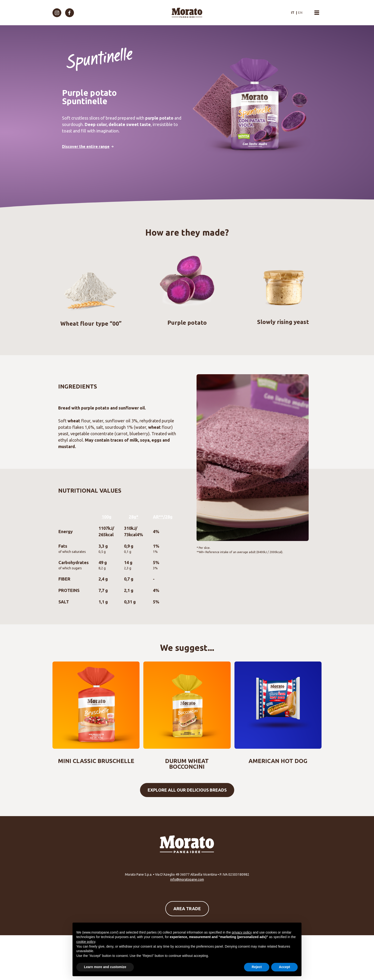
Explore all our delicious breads (187, 790)
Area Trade (187, 909)
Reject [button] (257, 967)
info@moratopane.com (187, 879)
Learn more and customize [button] (105, 967)
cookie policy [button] (86, 942)
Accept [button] (284, 967)
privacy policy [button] (242, 932)
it (293, 13)
